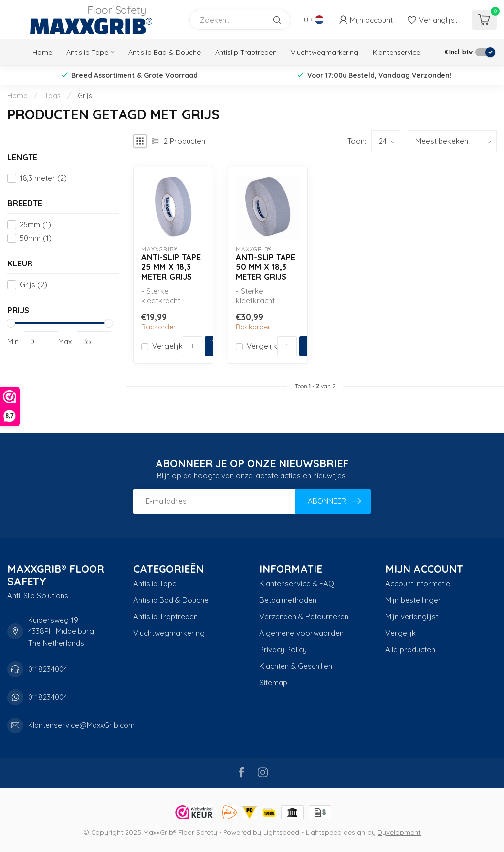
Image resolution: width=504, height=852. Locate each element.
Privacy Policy (283, 649)
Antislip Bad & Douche (165, 52)
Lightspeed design (335, 832)
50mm (36, 239)
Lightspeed (281, 832)
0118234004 (48, 669)
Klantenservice (396, 52)
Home (42, 52)
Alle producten (410, 649)
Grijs (85, 96)
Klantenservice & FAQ (297, 583)
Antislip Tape (87, 52)
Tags (52, 96)
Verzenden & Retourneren (304, 616)
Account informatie (418, 583)
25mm (35, 225)
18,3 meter (43, 179)
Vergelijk (167, 346)
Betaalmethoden (288, 600)
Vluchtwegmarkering (325, 52)
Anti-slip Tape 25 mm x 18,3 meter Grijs (171, 267)
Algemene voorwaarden (301, 633)
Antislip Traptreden (246, 52)
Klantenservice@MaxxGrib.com (81, 725)
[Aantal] (192, 346)
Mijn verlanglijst (412, 616)
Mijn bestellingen (414, 600)
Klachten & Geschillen (296, 666)
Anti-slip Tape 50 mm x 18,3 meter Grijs (266, 267)
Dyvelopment (399, 832)
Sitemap (273, 682)
